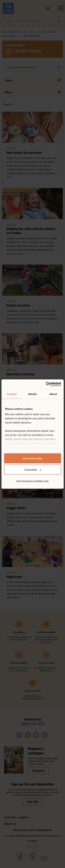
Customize (33, 470)
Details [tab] (32, 394)
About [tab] (53, 394)
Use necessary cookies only (32, 481)
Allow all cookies (33, 458)
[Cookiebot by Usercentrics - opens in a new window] (46, 384)
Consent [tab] (12, 394)
